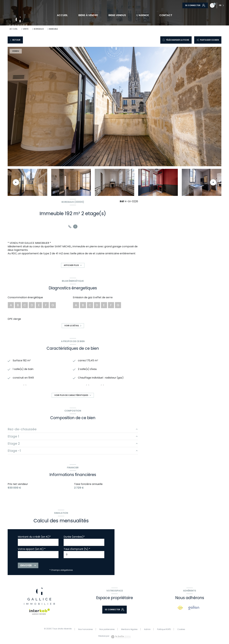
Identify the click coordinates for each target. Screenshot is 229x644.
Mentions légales (129, 629)
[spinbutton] (84, 555)
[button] (213, 182)
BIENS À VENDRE (88, 15)
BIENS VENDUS (117, 15)
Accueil (62, 15)
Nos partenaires (107, 629)
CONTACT (166, 15)
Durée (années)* (74, 537)
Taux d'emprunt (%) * (77, 549)
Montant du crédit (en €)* (34, 537)
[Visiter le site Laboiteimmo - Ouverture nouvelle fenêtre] (120, 637)
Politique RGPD (164, 629)
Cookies (181, 629)
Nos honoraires (86, 629)
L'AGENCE (143, 15)
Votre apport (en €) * (32, 549)
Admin (147, 629)
